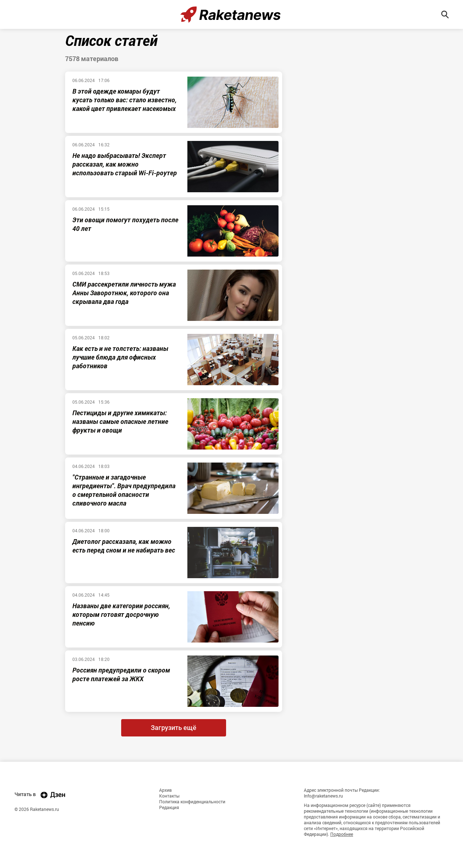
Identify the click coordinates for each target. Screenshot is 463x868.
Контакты (169, 796)
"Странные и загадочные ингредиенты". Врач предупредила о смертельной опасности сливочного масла (124, 490)
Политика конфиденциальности (192, 802)
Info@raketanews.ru (323, 796)
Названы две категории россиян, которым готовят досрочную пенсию (121, 614)
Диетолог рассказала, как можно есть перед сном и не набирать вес (124, 546)
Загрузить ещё (174, 728)
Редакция (169, 807)
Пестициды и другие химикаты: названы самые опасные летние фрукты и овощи (120, 421)
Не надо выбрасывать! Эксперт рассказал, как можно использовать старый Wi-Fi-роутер (125, 164)
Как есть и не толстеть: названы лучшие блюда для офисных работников (120, 357)
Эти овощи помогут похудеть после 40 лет (125, 224)
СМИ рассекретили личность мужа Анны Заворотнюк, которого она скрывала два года (124, 293)
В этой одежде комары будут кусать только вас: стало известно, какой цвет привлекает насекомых (124, 100)
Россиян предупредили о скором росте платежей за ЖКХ (121, 674)
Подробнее (342, 834)
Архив (165, 790)
